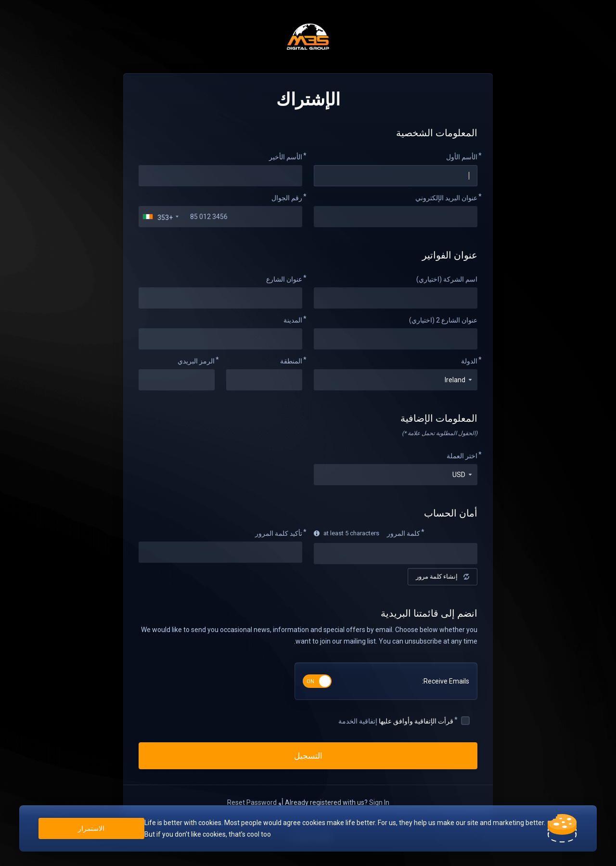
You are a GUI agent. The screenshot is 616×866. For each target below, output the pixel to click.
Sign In (379, 802)
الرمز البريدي (196, 361)
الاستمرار (92, 828)
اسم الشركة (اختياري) (447, 279)
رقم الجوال (287, 198)
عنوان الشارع (284, 279)
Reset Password (252, 802)
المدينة (293, 320)
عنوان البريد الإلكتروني (446, 198)
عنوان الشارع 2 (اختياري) (443, 320)
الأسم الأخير (286, 157)
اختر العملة (462, 456)
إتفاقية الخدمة (358, 721)
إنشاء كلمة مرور (443, 576)
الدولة (469, 361)
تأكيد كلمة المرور (279, 533)
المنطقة (291, 361)
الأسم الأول (462, 157)
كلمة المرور (404, 533)
